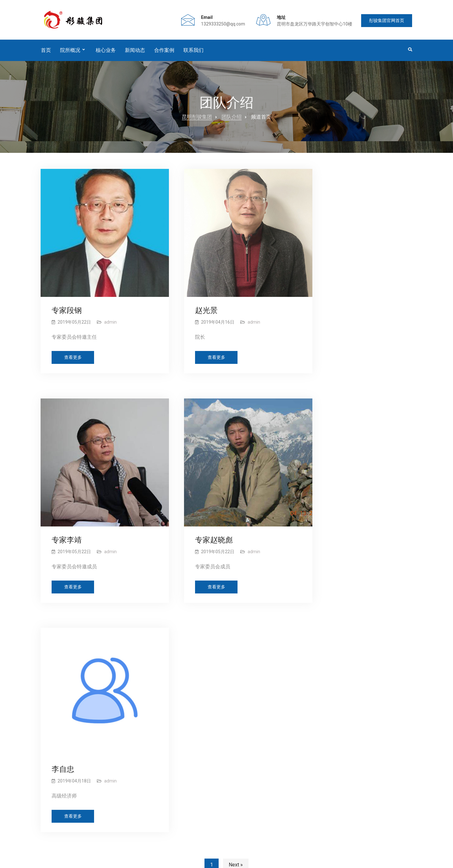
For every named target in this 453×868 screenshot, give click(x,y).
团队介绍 (232, 120)
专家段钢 (67, 298)
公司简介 (250, 686)
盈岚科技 (403, 860)
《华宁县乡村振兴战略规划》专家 (178, 686)
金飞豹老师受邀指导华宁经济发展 (178, 702)
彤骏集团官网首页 (385, 23)
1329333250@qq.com (218, 25)
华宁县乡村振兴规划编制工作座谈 (178, 736)
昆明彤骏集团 (197, 120)
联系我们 (193, 53)
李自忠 (192, 515)
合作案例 (164, 53)
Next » (236, 612)
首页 (46, 53)
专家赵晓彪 (71, 515)
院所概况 (70, 53)
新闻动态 (135, 53)
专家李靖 (325, 298)
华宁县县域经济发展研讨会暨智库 (178, 719)
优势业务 (250, 705)
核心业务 (106, 53)
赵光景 (192, 298)
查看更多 (73, 346)
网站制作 (363, 860)
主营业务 (250, 715)
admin (111, 310)
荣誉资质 (250, 696)
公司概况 (67, 835)
